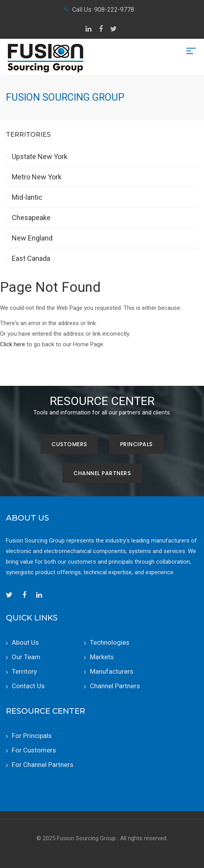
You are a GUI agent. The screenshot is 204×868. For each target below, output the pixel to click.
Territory (24, 671)
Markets (102, 657)
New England (32, 238)
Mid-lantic (27, 197)
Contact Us (28, 686)
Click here (13, 344)
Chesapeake (31, 218)
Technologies (110, 642)
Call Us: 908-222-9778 (103, 10)
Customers (69, 444)
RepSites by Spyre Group (102, 849)
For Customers (34, 750)
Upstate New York (40, 156)
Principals (136, 444)
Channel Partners (102, 473)
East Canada (31, 258)
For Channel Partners (43, 765)
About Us (25, 642)
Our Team (26, 657)
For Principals (32, 736)
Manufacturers (112, 671)
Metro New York (37, 177)
